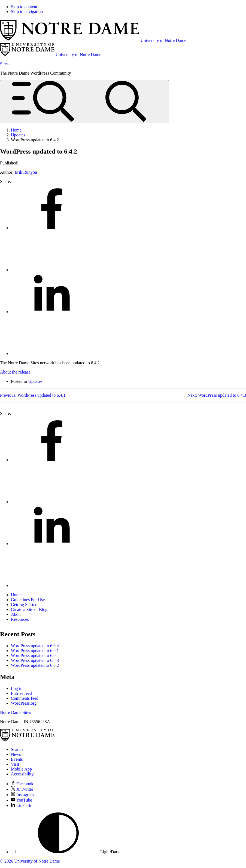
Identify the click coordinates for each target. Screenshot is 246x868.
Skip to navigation (27, 12)
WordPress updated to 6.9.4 (35, 646)
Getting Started (24, 605)
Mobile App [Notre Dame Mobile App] (21, 769)
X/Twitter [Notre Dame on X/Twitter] (22, 789)
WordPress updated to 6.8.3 (35, 660)
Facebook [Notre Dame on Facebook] (22, 784)
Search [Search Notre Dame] (17, 749)
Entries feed (21, 693)
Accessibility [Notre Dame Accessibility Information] (22, 774)
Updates (35, 381)
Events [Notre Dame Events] (17, 759)
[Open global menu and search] (84, 102)
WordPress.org (24, 703)
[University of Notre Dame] (27, 740)
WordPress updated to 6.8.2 (35, 665)
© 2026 (7, 861)
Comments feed (25, 698)
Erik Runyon (26, 172)
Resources (20, 619)
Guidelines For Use (28, 600)
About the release (15, 372)
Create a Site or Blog (29, 609)
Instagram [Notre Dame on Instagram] (22, 795)
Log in (17, 688)
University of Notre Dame (37, 861)
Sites (4, 64)
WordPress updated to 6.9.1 (35, 651)
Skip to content (24, 7)
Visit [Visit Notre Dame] (15, 764)
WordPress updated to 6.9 (33, 655)
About (16, 614)
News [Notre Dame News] (16, 754)
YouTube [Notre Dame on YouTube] (22, 800)
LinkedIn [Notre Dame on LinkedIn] (22, 806)
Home (16, 595)
